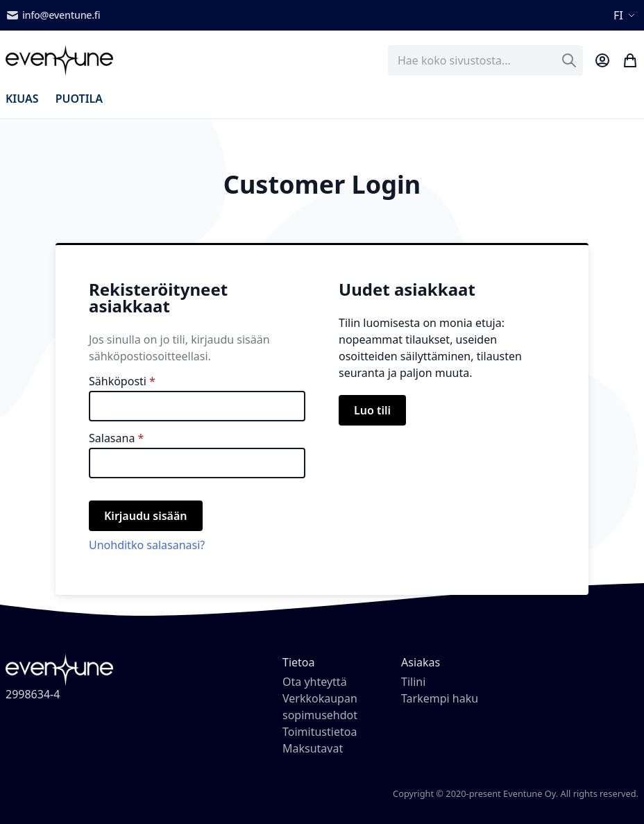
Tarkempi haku (440, 698)
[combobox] (485, 60)
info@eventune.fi (53, 15)
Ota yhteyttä (315, 682)
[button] (626, 15)
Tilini (413, 682)
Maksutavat (313, 748)
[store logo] (59, 60)
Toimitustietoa (320, 732)
